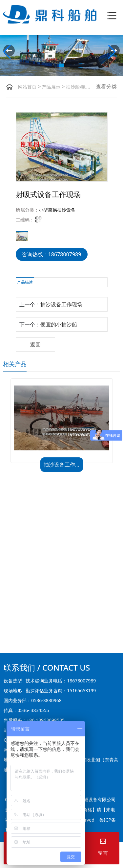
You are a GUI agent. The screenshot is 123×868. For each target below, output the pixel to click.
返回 (35, 345)
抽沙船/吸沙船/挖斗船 (88, 87)
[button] (114, 51)
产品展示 (51, 87)
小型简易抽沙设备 (57, 210)
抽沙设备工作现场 (61, 304)
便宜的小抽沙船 (59, 324)
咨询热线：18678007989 (52, 254)
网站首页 (27, 87)
